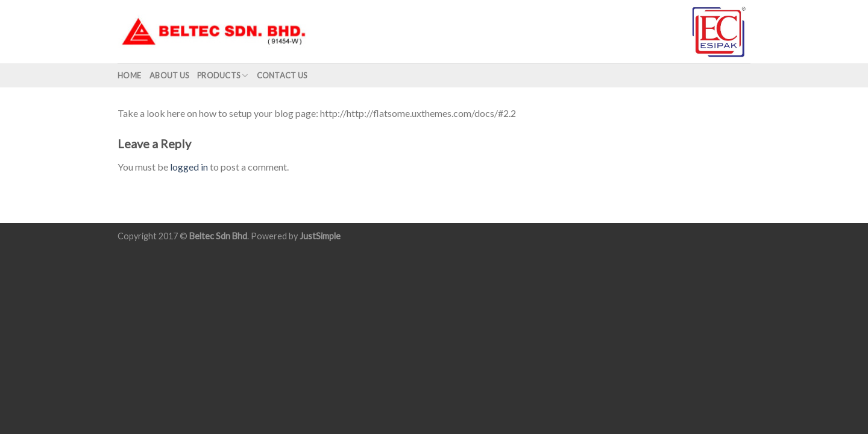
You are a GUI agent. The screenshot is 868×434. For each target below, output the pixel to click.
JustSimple (320, 236)
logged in (189, 167)
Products (223, 76)
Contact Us (282, 75)
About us (169, 75)
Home (129, 75)
